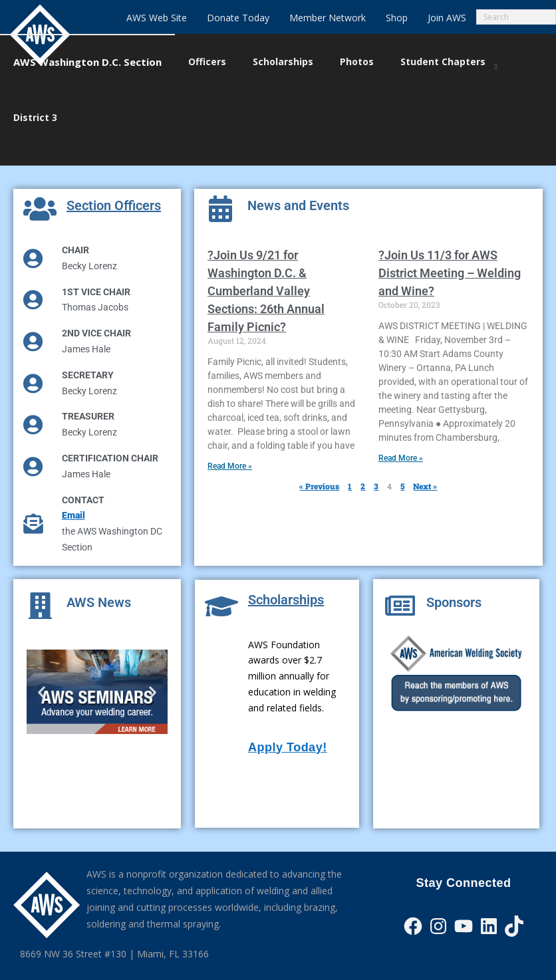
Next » (425, 466)
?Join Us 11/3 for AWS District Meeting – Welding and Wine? (450, 253)
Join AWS (447, 18)
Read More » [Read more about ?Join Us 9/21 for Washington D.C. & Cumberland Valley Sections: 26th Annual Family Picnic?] (230, 446)
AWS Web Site (157, 18)
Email (73, 495)
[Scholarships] (221, 586)
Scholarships (286, 580)
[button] (42, 672)
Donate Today (238, 18)
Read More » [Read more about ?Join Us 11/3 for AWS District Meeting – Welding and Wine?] (401, 438)
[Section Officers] (40, 189)
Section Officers (114, 185)
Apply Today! (288, 727)
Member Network (328, 18)
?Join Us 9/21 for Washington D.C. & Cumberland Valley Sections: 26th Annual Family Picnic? (266, 271)
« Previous (319, 466)
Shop (397, 18)
